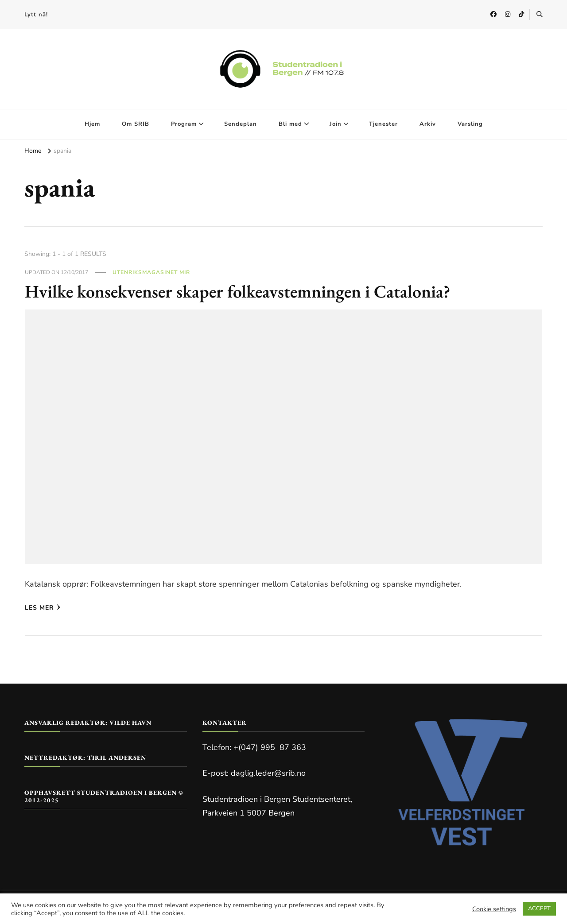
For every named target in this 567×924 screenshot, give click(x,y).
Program (184, 124)
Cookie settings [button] (494, 909)
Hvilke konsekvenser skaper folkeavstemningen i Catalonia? (238, 291)
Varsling (470, 124)
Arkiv (428, 124)
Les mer (43, 608)
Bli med (290, 124)
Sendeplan (241, 124)
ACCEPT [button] (539, 909)
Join (336, 124)
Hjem (92, 124)
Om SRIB (136, 124)
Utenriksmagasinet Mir (151, 272)
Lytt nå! (36, 15)
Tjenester (383, 124)
